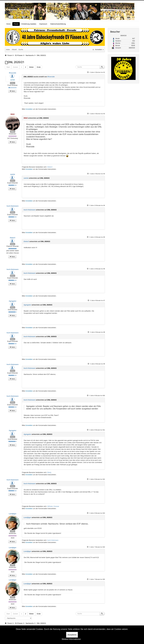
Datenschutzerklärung (58, 24)
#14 (104, 547)
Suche (21, 49)
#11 (104, 430)
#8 (104, 332)
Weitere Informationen (71, 639)
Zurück (15, 67)
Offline (13, 83)
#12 (104, 479)
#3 (104, 174)
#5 (104, 237)
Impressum (43, 24)
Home (8, 24)
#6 (104, 269)
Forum (16, 24)
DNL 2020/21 (28, 77)
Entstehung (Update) (29, 24)
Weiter (31, 67)
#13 (104, 513)
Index (8, 49)
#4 (104, 205)
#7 (104, 300)
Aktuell (14, 49)
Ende (39, 67)
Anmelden (29, 109)
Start (8, 67)
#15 (104, 579)
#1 (104, 72)
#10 (104, 396)
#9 (104, 364)
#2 (104, 114)
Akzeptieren (72, 635)
